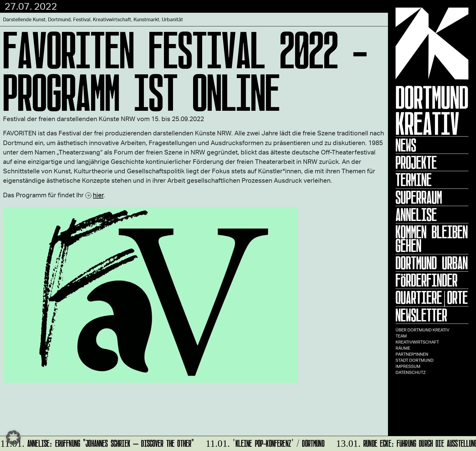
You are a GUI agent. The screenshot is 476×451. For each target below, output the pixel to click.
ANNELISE (416, 215)
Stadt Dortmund (415, 360)
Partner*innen (412, 354)
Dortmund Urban (432, 263)
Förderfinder (427, 280)
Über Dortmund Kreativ (422, 330)
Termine (414, 180)
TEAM (401, 336)
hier (98, 195)
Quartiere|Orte (432, 297)
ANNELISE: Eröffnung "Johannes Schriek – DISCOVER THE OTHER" (97, 442)
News (406, 145)
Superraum (419, 197)
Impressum (408, 366)
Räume (403, 348)
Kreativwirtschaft (417, 342)
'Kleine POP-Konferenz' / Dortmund (264, 442)
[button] (13, 438)
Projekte (416, 162)
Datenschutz (411, 372)
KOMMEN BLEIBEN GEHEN (432, 239)
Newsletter (421, 315)
